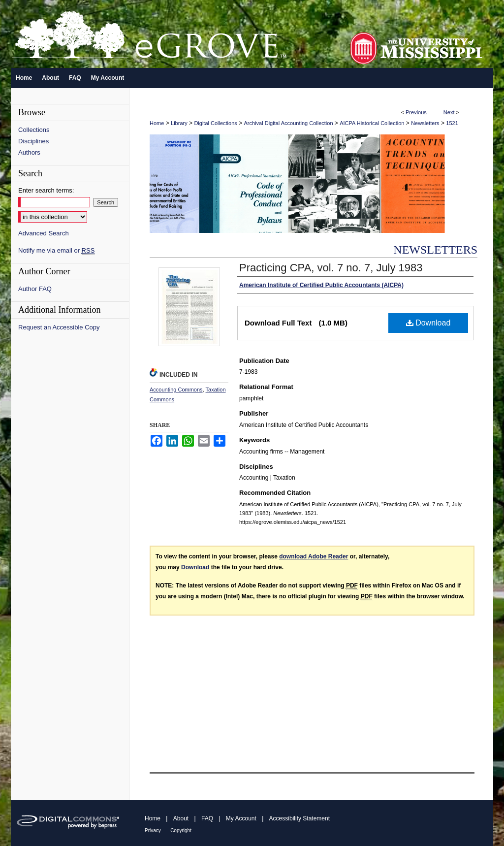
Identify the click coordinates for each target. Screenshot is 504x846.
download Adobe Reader (314, 556)
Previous (416, 112)
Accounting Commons (176, 390)
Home (157, 123)
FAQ (207, 818)
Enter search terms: (46, 190)
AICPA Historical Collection (372, 123)
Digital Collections (215, 123)
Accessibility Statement (299, 818)
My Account (241, 818)
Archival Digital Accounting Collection (289, 123)
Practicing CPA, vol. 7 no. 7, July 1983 (331, 268)
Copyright (181, 830)
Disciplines (33, 141)
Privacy (153, 830)
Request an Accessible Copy (59, 327)
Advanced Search (44, 233)
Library (179, 123)
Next (449, 112)
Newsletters (425, 123)
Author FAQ (35, 289)
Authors (29, 152)
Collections (34, 130)
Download (428, 323)
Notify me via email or (56, 250)
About (181, 818)
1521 (452, 123)
